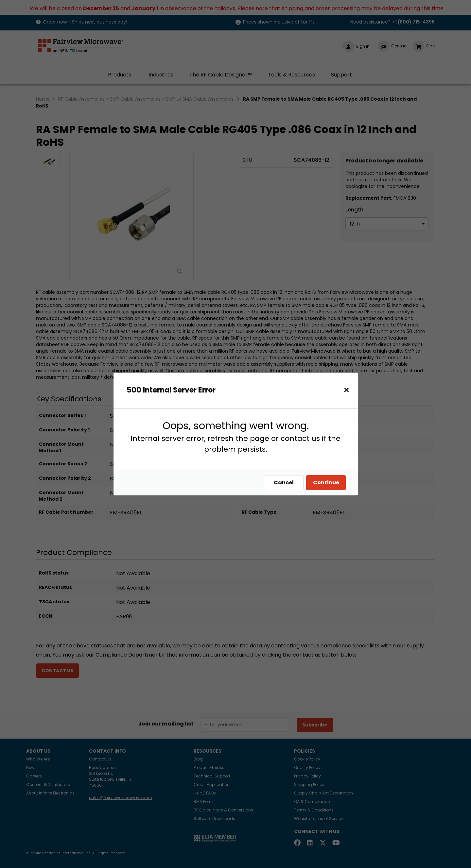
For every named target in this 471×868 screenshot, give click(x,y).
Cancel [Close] (285, 483)
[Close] (348, 390)
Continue (328, 483)
